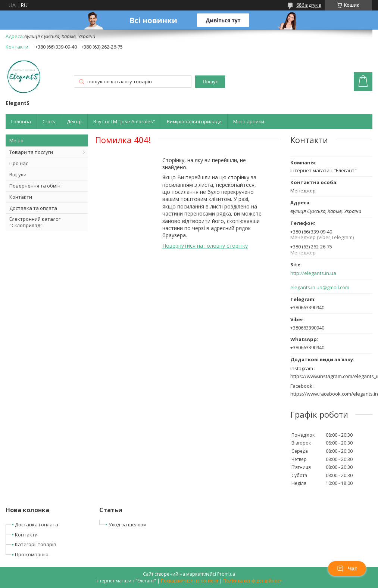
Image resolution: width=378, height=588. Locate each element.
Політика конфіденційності (253, 581)
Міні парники (249, 121)
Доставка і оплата (37, 524)
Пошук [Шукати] (210, 82)
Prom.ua (226, 574)
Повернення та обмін (35, 186)
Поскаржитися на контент (190, 581)
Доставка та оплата (33, 208)
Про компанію (32, 554)
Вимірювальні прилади (194, 121)
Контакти (21, 197)
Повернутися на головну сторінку (205, 246)
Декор (74, 121)
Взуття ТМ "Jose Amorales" (124, 121)
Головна (21, 121)
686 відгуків (309, 5)
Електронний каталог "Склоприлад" (35, 222)
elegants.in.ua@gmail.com (320, 287)
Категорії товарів (36, 544)
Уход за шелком (128, 524)
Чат (347, 569)
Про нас (19, 163)
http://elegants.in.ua (313, 273)
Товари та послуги (31, 152)
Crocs (49, 121)
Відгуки (18, 174)
